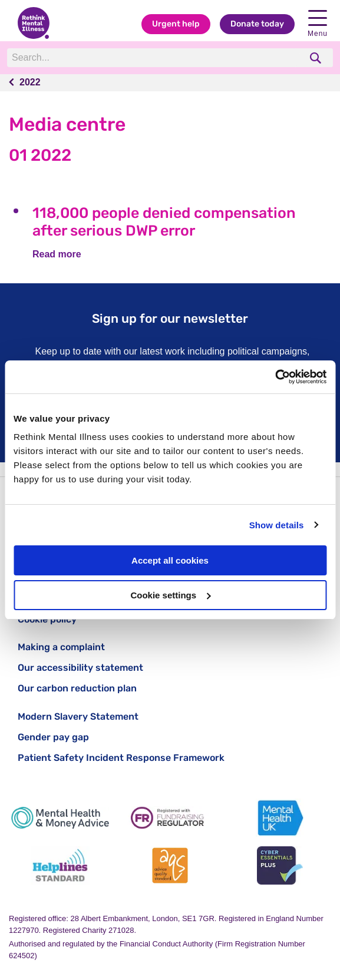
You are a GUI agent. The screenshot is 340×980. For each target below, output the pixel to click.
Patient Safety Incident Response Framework (121, 758)
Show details (277, 525)
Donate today (257, 24)
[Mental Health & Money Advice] (60, 818)
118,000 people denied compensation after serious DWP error (164, 222)
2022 (30, 82)
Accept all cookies (170, 560)
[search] (317, 58)
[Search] (154, 58)
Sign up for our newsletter (170, 318)
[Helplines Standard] (60, 865)
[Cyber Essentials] (280, 865)
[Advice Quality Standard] (170, 865)
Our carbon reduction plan (77, 688)
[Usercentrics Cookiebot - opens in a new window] (275, 377)
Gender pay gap (53, 737)
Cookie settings (170, 595)
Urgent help (176, 24)
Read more (57, 254)
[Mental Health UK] (280, 818)
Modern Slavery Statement (78, 716)
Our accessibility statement (80, 668)
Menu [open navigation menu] (318, 24)
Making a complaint (61, 647)
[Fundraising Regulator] (170, 818)
